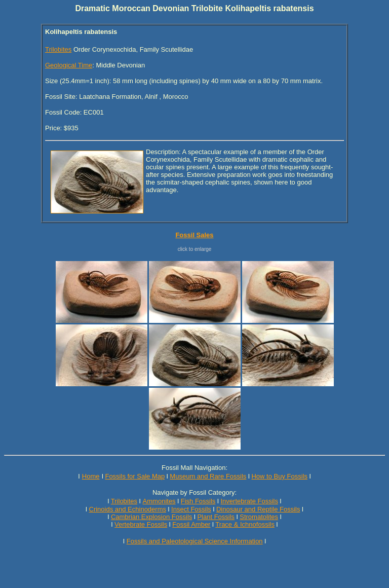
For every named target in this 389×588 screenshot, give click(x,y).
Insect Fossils (191, 509)
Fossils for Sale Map (135, 476)
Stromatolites (259, 517)
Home (91, 476)
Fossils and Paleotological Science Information (195, 541)
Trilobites (58, 49)
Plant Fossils (216, 517)
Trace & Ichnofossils (245, 524)
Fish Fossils (198, 501)
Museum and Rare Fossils (208, 476)
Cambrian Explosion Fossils (151, 517)
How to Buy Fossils (279, 476)
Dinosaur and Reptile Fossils (258, 509)
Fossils (157, 524)
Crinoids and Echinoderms (128, 509)
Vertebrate (130, 524)
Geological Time (69, 65)
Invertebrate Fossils (249, 501)
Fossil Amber (191, 524)
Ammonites (159, 501)
